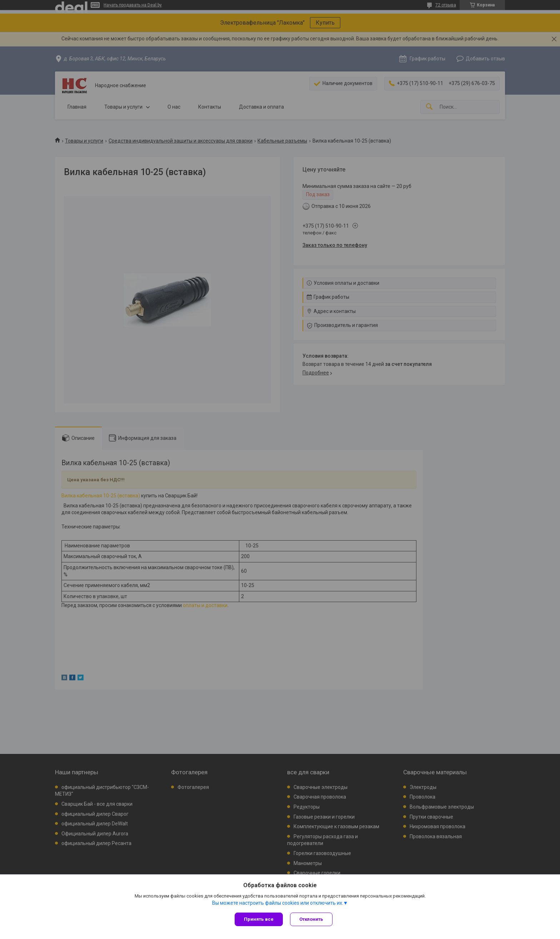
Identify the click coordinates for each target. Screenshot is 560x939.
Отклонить (311, 919)
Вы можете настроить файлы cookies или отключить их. (278, 903)
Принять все (259, 919)
